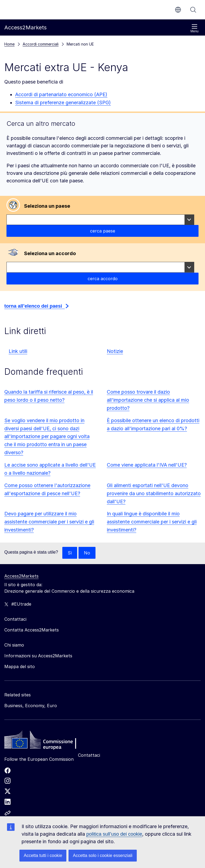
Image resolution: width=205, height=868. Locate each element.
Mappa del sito (20, 666)
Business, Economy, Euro (31, 706)
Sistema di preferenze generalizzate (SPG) (63, 103)
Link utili (18, 351)
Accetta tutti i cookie (43, 855)
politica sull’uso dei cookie (114, 834)
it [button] (178, 10)
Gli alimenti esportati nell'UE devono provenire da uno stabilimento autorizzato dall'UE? (154, 493)
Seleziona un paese (47, 206)
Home (9, 44)
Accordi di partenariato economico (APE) (61, 94)
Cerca (193, 10)
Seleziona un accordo (50, 253)
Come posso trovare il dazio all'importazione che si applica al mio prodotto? (148, 400)
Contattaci (89, 755)
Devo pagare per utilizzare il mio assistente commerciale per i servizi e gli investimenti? (49, 522)
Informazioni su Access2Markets (38, 656)
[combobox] (100, 220)
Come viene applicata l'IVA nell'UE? (147, 465)
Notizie (115, 351)
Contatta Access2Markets (32, 630)
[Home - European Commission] (43, 741)
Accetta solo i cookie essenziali (103, 855)
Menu (194, 28)
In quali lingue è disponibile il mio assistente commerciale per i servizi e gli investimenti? (152, 522)
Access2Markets (21, 576)
